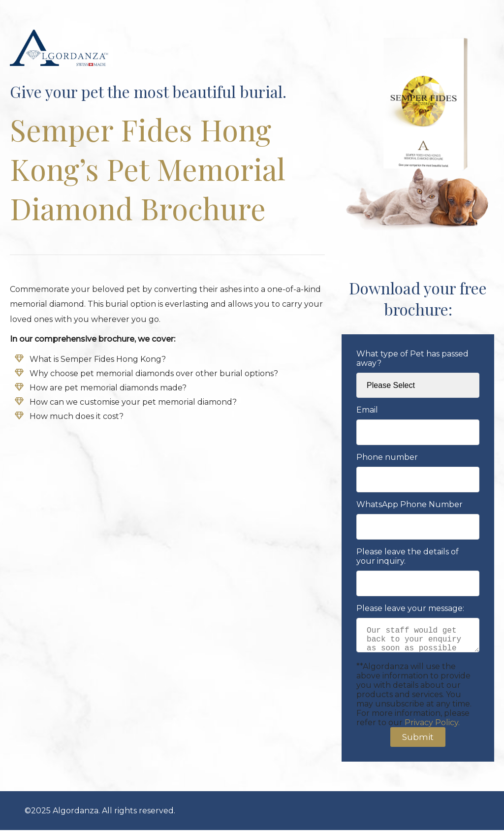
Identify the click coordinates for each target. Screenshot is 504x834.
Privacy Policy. (432, 726)
